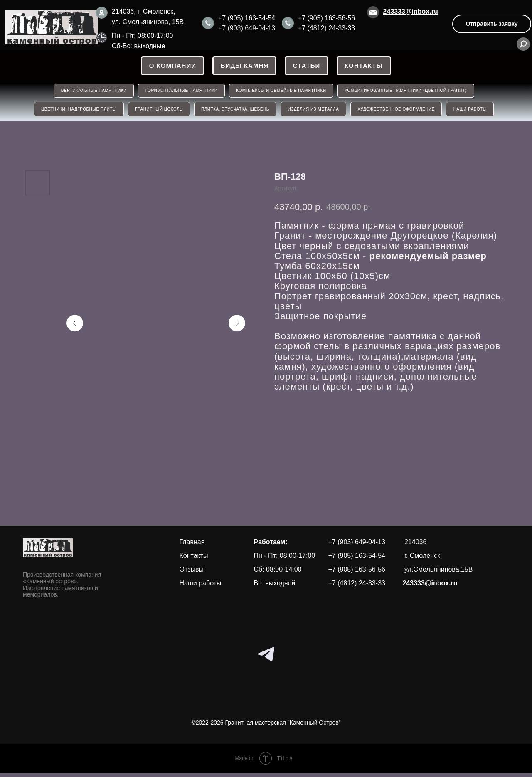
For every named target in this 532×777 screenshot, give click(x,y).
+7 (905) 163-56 (322, 18)
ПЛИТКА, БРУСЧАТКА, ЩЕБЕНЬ (234, 112)
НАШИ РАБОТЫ (473, 112)
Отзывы (192, 573)
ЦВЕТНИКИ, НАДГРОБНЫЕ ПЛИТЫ (75, 112)
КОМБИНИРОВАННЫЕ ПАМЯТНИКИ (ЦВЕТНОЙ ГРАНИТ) (408, 92)
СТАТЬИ (307, 66)
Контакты (366, 66)
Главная (192, 546)
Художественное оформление (398, 112)
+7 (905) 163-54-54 (247, 18)
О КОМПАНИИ (171, 66)
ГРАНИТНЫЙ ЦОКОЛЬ (157, 112)
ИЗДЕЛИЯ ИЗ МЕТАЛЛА (314, 112)
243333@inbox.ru (411, 11)
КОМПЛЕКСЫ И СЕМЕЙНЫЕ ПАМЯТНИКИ (282, 92)
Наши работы (201, 587)
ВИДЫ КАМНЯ (244, 66)
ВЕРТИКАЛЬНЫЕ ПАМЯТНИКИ (92, 92)
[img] (52, 27)
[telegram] (266, 658)
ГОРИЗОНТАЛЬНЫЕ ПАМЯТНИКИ (181, 92)
